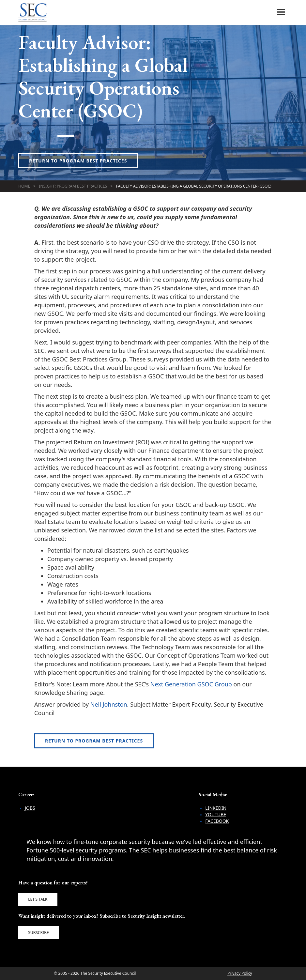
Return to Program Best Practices (78, 161)
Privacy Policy (240, 973)
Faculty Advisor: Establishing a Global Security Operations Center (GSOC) (194, 186)
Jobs (30, 808)
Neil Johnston (109, 704)
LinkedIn (216, 808)
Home (24, 186)
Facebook (217, 821)
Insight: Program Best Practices (73, 186)
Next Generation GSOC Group (191, 684)
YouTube (216, 814)
